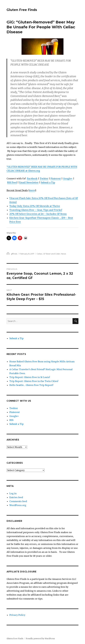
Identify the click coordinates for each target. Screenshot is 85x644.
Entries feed (16, 497)
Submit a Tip (48, 182)
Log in (13, 493)
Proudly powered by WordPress (40, 639)
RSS (11, 420)
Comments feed (18, 501)
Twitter (44, 179)
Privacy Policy (17, 615)
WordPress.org (18, 505)
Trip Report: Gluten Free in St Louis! (30, 377)
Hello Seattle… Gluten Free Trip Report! (31, 385)
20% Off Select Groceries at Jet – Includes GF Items (38, 214)
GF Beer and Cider (52, 254)
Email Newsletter (29, 182)
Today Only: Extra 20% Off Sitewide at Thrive (35, 206)
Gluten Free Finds (22, 10)
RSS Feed (12, 182)
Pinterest (56, 179)
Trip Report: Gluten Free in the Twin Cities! (34, 381)
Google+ (68, 179)
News (63, 254)
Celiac (39, 254)
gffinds (14, 254)
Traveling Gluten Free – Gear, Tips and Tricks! (36, 210)
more (32, 190)
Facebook (32, 179)
